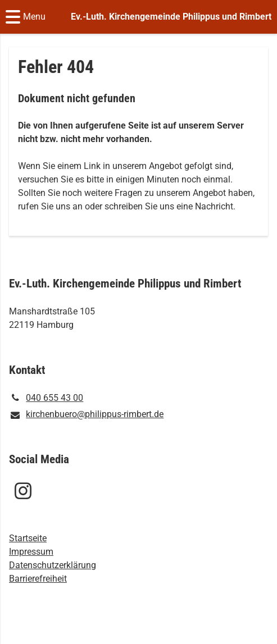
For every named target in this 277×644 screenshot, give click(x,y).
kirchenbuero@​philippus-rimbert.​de (86, 415)
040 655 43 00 (46, 398)
